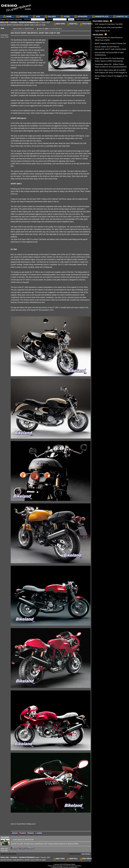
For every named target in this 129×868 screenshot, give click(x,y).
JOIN (36, 17)
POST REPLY (86, 24)
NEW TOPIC (60, 24)
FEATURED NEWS (101, 21)
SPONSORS (81, 17)
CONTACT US (120, 17)
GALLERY (50, 17)
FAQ (8, 20)
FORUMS (14, 22)
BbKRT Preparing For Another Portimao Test (110, 44)
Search (12, 20)
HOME (8, 17)
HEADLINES (98, 35)
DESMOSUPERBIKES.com (29, 22)
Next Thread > (86, 854)
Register (3, 20)
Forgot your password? (82, 19)
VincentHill (5, 837)
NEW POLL (73, 24)
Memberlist (19, 20)
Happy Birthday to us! (102, 31)
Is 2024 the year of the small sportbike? (108, 27)
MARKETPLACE (100, 17)
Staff (2, 28)
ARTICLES (22, 17)
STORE (65, 17)
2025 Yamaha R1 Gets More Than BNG (109, 24)
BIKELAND (4, 22)
